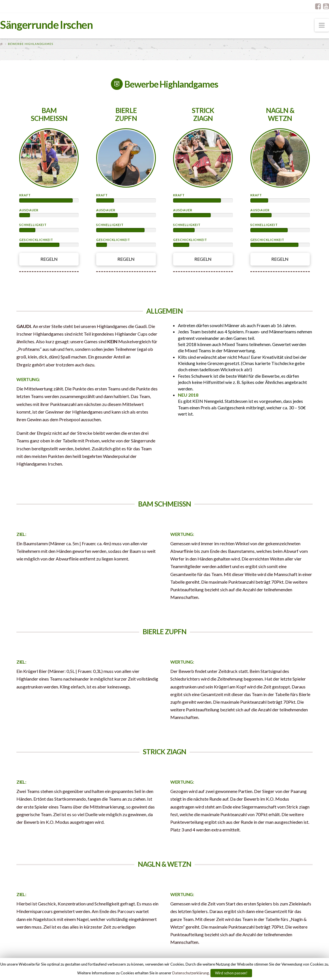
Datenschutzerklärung (191, 973)
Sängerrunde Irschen (46, 25)
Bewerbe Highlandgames (31, 44)
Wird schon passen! (231, 973)
